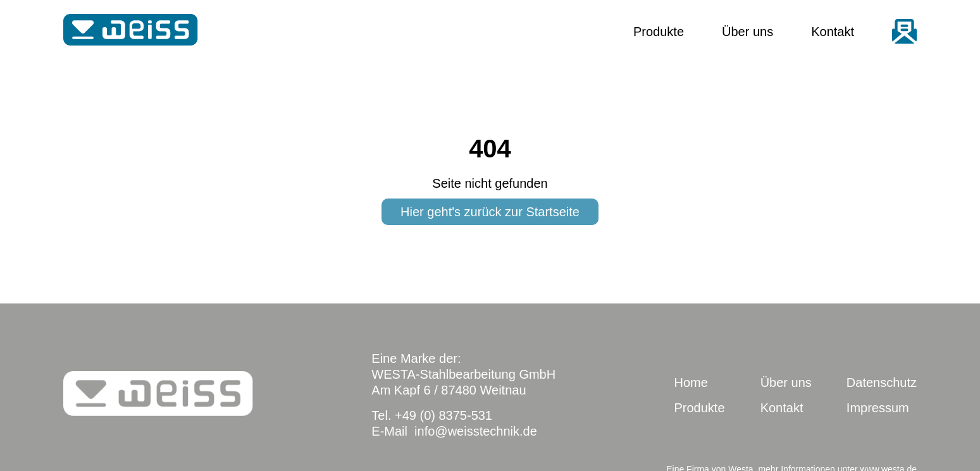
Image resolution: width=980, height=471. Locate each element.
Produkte (659, 32)
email (904, 31)
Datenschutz (882, 382)
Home (691, 382)
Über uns (747, 32)
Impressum (878, 408)
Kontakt (833, 32)
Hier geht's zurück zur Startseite (490, 212)
